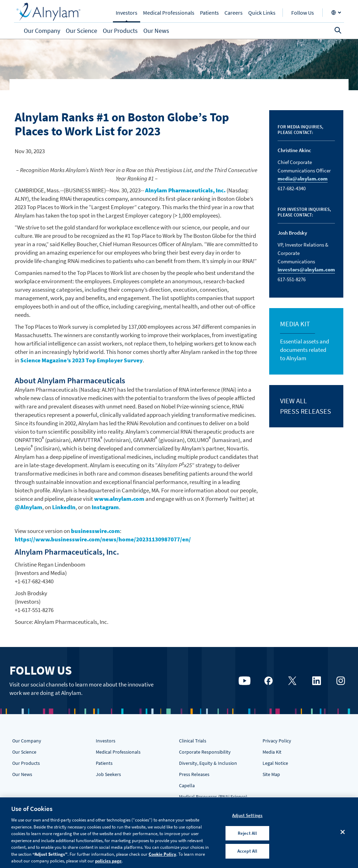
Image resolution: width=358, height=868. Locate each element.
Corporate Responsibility (205, 752)
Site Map (271, 774)
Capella (187, 785)
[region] (179, 833)
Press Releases (194, 774)
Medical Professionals (118, 752)
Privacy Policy (277, 741)
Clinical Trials (193, 741)
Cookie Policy (162, 854)
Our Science (24, 752)
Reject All (247, 833)
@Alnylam (28, 507)
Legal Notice (275, 763)
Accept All (247, 851)
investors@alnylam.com (306, 269)
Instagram (105, 507)
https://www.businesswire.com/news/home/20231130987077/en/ (103, 539)
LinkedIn (64, 507)
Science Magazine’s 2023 (81, 360)
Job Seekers (108, 774)
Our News (22, 774)
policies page (108, 861)
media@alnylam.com (303, 179)
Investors (106, 741)
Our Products (26, 763)
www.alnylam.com (119, 499)
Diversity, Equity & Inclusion (208, 763)
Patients (104, 763)
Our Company (27, 741)
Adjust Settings (247, 815)
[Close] (343, 832)
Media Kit (272, 752)
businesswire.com (95, 531)
